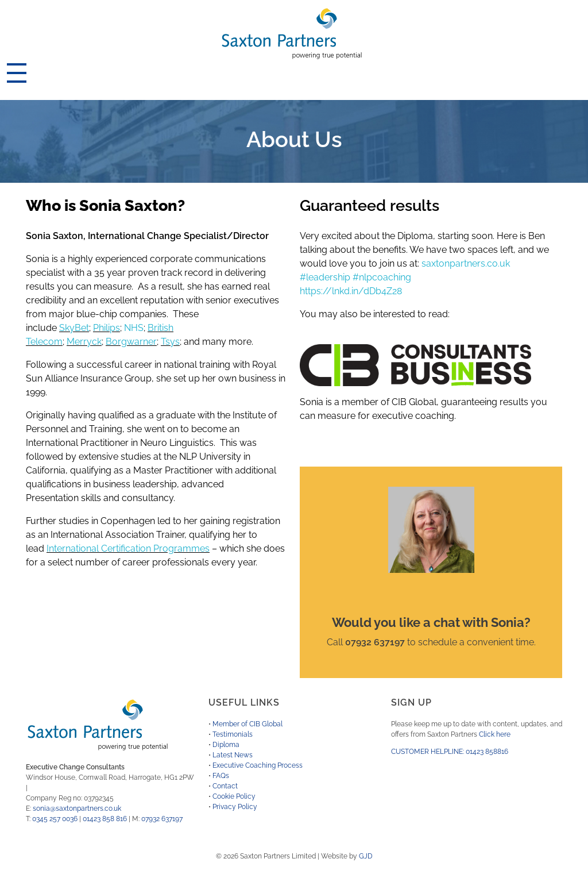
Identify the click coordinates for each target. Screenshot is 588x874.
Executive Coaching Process (258, 765)
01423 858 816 (105, 819)
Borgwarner (131, 342)
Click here (495, 734)
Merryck (84, 342)
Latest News (233, 755)
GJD (366, 856)
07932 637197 (162, 819)
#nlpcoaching (382, 277)
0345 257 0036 (55, 819)
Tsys (170, 342)
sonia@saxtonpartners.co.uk (77, 808)
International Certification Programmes (128, 548)
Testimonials (233, 734)
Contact (225, 786)
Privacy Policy (235, 807)
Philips (107, 328)
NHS (134, 328)
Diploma (226, 745)
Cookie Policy (234, 796)
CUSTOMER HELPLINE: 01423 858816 (450, 752)
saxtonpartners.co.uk (466, 263)
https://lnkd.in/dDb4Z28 (351, 291)
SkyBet (74, 328)
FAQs (221, 776)
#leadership (325, 277)
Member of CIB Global (247, 724)
